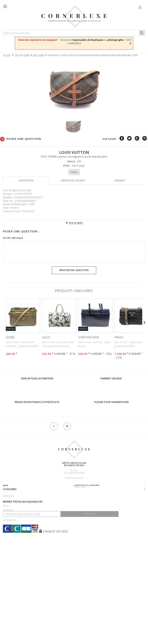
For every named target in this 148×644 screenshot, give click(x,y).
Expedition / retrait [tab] (73, 181)
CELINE (10, 337)
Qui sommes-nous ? (15, 486)
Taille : (72, 161)
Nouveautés (11, 584)
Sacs (6, 560)
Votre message (13, 238)
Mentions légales (74, 478)
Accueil (7, 55)
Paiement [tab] (120, 181)
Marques (8, 550)
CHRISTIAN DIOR (89, 337)
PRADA (119, 337)
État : (67, 166)
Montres (8, 565)
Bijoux (7, 569)
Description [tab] (26, 181)
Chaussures (10, 555)
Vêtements (9, 574)
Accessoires (11, 579)
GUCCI (46, 337)
